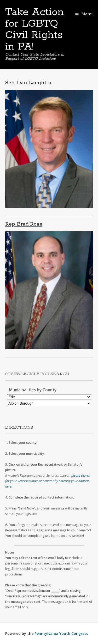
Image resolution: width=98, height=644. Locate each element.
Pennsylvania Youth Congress (61, 633)
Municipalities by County (33, 390)
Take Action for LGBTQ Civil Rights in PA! (34, 29)
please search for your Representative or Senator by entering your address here (48, 481)
